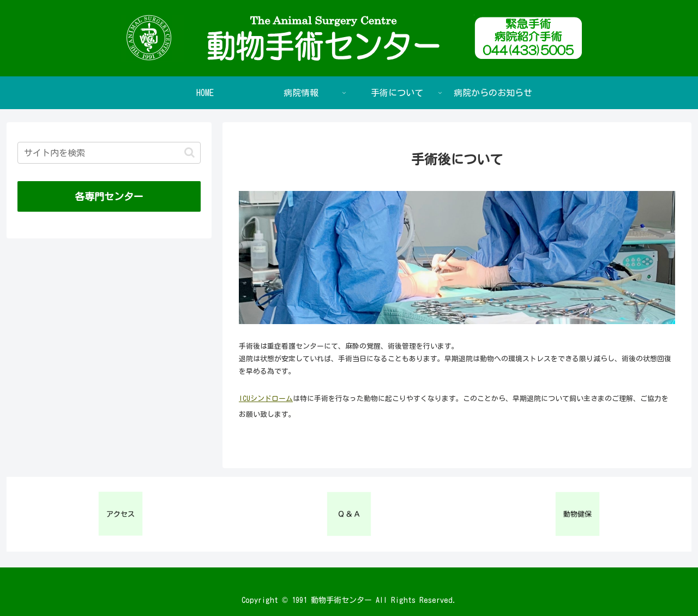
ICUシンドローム (266, 399)
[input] (109, 153)
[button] (189, 152)
